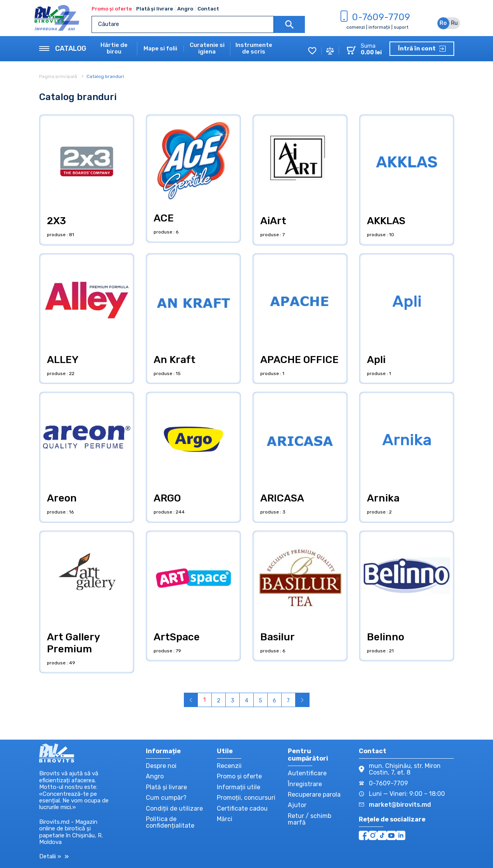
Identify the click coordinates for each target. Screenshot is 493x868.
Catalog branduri (105, 76)
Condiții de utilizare (174, 808)
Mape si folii (160, 49)
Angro (185, 9)
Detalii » (54, 857)
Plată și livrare (155, 9)
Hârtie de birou (114, 48)
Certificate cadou (242, 808)
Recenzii (229, 766)
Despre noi (161, 766)
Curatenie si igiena (207, 48)
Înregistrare (305, 784)
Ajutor (297, 805)
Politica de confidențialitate (170, 822)
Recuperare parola (314, 795)
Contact (208, 9)
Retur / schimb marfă (310, 819)
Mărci (225, 819)
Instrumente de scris (254, 48)
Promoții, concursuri (246, 798)
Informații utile (239, 787)
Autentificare (307, 773)
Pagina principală (59, 76)
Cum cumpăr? (166, 798)
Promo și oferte (112, 9)
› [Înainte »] (302, 700)
